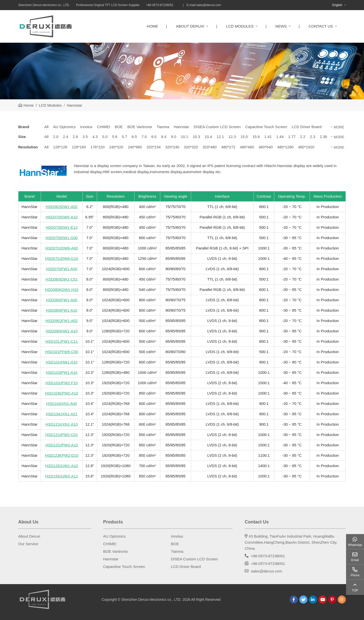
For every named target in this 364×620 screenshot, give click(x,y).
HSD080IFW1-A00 (62, 300)
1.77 (292, 137)
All (46, 127)
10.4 (208, 137)
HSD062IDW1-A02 (62, 207)
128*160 (79, 147)
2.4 (66, 137)
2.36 (323, 137)
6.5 (134, 137)
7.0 (144, 137)
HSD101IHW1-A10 (62, 362)
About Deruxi (190, 26)
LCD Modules (240, 26)
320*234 (154, 147)
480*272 (228, 147)
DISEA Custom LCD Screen (217, 127)
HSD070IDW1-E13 (62, 227)
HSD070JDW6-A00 (62, 248)
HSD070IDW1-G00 (62, 238)
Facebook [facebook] (294, 600)
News (281, 26)
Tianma (163, 127)
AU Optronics (64, 127)
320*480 (210, 147)
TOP (355, 590)
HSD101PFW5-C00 (62, 352)
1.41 (268, 137)
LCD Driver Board (307, 127)
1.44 (280, 137)
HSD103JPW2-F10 (62, 383)
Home (153, 26)
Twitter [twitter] (303, 600)
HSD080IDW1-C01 (62, 279)
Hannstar (181, 127)
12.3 (232, 137)
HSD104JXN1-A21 (62, 414)
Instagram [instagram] (342, 600)
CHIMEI (104, 127)
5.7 (124, 137)
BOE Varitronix (140, 127)
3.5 (85, 137)
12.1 (220, 137)
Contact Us (321, 26)
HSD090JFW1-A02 (62, 321)
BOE (119, 127)
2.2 (303, 137)
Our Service (28, 544)
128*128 (60, 147)
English (337, 5)
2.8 (75, 137)
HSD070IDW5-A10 (62, 217)
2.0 (56, 137)
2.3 (313, 137)
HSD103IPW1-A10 (62, 372)
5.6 (115, 137)
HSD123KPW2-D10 (62, 455)
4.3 (95, 137)
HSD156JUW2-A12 (62, 476)
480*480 (247, 147)
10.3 (196, 137)
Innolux (86, 127)
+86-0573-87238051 (268, 556)
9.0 (174, 137)
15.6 (256, 137)
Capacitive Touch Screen (266, 127)
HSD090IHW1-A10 (62, 331)
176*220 (98, 147)
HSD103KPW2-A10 (62, 393)
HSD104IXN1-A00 (62, 404)
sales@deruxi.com (208, 5)
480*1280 (285, 147)
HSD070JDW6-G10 (62, 258)
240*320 (116, 147)
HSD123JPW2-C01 (62, 435)
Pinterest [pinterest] (332, 600)
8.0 (154, 137)
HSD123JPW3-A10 (61, 445)
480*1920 (306, 147)
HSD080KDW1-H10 (62, 290)
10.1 (184, 137)
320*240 (172, 147)
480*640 (266, 147)
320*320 (191, 147)
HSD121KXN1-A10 (62, 424)
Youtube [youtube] (323, 600)
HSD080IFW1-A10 (62, 310)
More (339, 127)
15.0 (244, 137)
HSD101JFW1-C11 (61, 341)
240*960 (135, 147)
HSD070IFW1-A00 (62, 269)
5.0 (105, 137)
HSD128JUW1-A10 (62, 466)
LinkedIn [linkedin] (313, 600)
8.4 (164, 137)
